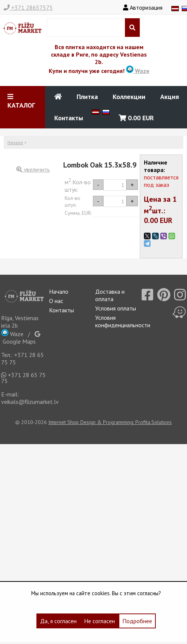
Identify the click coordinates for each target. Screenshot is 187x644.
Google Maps (21, 338)
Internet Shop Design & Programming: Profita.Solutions (110, 422)
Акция (170, 97)
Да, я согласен (58, 621)
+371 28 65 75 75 (23, 378)
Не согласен (99, 621)
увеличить (33, 169)
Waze (138, 71)
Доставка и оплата (110, 295)
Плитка (87, 97)
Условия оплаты (116, 308)
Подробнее (137, 621)
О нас (56, 301)
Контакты (69, 118)
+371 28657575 (28, 7)
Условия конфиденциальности (123, 321)
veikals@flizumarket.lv (30, 402)
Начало (15, 142)
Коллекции (129, 97)
